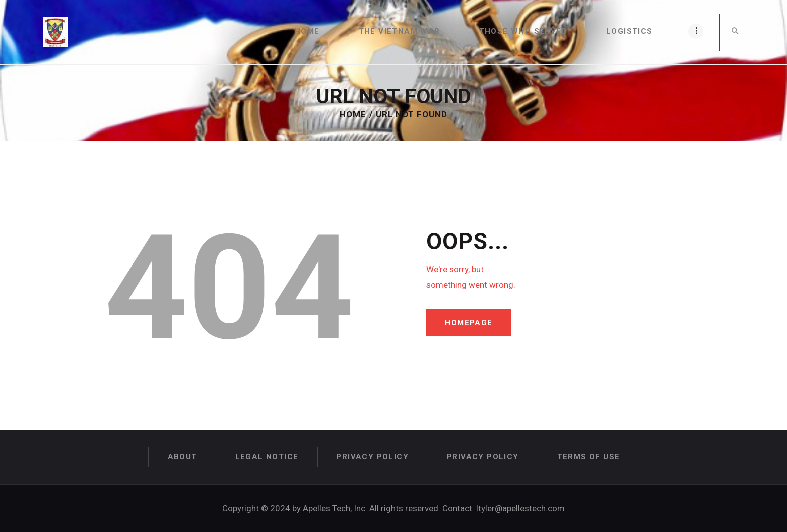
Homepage (470, 323)
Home (353, 115)
